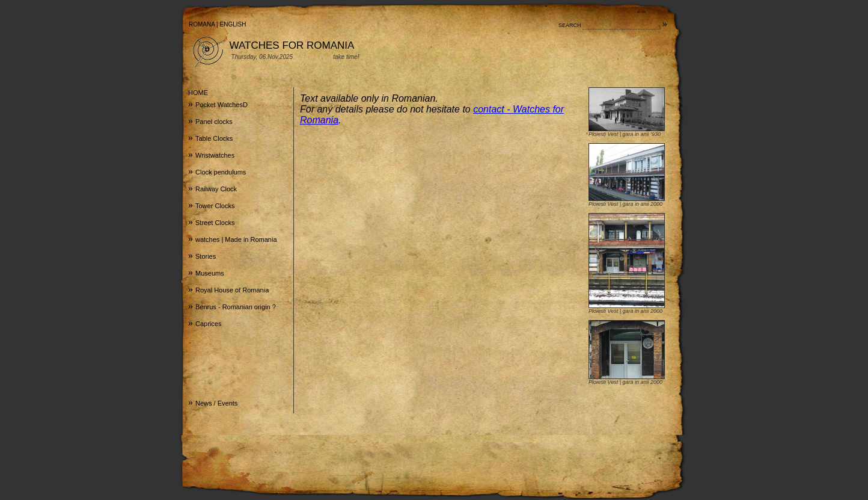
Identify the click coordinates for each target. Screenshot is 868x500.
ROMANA (202, 24)
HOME (198, 93)
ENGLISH (233, 24)
